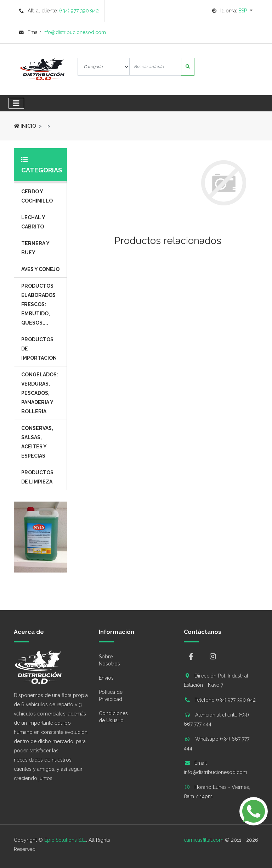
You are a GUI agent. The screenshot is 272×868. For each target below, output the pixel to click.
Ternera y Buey (35, 248)
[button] (232, 11)
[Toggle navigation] (16, 103)
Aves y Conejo (40, 269)
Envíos (106, 678)
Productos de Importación (39, 349)
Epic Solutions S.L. (65, 840)
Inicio (25, 126)
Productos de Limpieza (37, 477)
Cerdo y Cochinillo (37, 196)
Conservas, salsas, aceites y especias (37, 442)
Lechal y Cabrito (33, 222)
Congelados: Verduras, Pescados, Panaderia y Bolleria (40, 393)
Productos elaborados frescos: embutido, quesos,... (38, 304)
